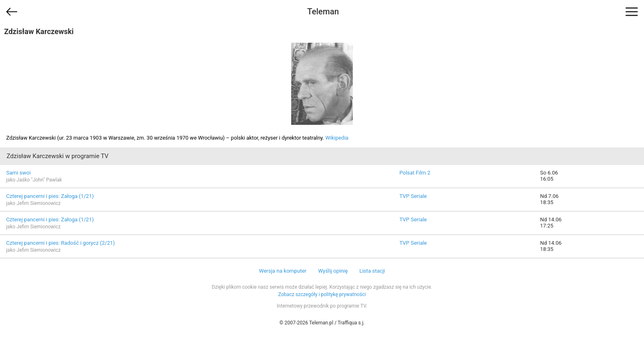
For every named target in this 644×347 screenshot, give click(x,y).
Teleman (323, 11)
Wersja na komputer (283, 271)
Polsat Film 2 (415, 173)
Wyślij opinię (333, 271)
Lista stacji (372, 271)
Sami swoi (18, 173)
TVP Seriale (413, 196)
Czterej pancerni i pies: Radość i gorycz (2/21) (61, 243)
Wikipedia (337, 138)
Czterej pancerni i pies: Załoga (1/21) (50, 196)
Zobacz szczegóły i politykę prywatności (322, 294)
